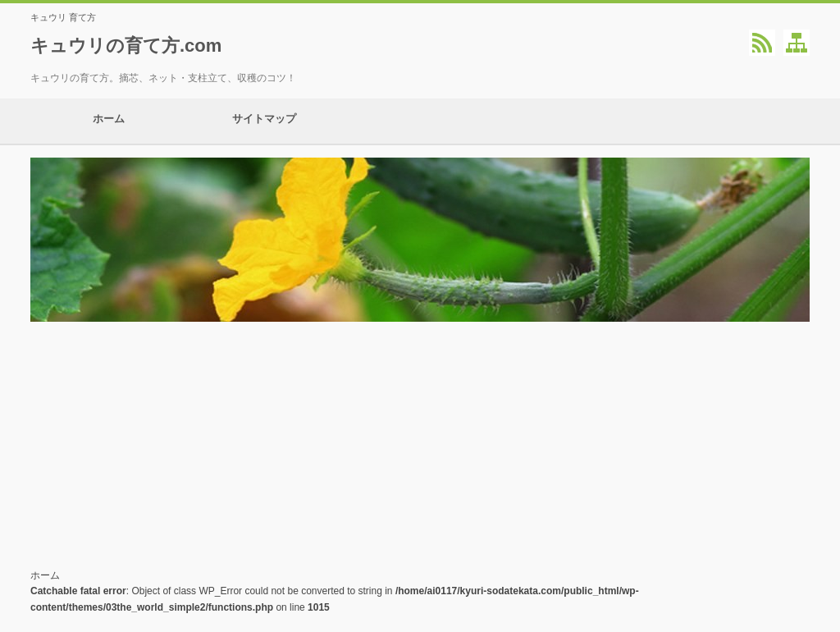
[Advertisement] (420, 445)
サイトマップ (264, 121)
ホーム (108, 121)
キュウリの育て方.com (126, 46)
